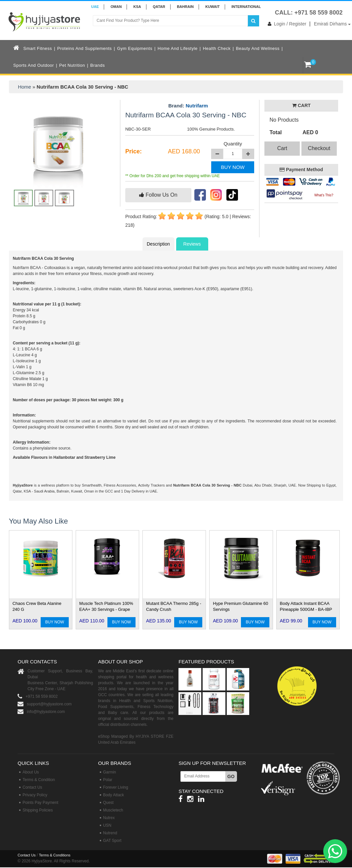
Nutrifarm (197, 106)
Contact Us (32, 787)
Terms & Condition (39, 780)
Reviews (192, 244)
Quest (108, 803)
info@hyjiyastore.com (46, 712)
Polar (108, 780)
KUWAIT (212, 7)
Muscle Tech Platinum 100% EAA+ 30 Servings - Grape (106, 607)
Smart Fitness (38, 48)
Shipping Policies (38, 810)
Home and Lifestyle (178, 48)
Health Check (217, 48)
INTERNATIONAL (246, 7)
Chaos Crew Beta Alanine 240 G (37, 607)
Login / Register (286, 24)
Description (158, 244)
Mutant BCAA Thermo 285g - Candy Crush (174, 607)
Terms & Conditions (55, 855)
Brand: (188, 106)
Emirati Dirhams (332, 24)
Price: (134, 151)
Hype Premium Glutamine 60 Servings (240, 607)
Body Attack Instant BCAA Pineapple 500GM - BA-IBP (306, 607)
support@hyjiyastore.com (49, 704)
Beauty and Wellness (258, 48)
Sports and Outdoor (34, 65)
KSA (137, 7)
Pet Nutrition (72, 65)
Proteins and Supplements (84, 48)
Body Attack (114, 795)
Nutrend (110, 833)
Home (24, 87)
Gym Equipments (135, 48)
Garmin (110, 772)
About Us (31, 772)
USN (107, 825)
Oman (116, 7)
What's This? (324, 195)
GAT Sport (112, 841)
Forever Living (116, 787)
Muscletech (113, 810)
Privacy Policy (35, 795)
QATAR (159, 7)
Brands (98, 65)
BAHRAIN (185, 7)
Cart (282, 148)
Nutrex (109, 818)
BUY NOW (233, 167)
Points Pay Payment (40, 803)
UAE (95, 7)
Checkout (319, 148)
